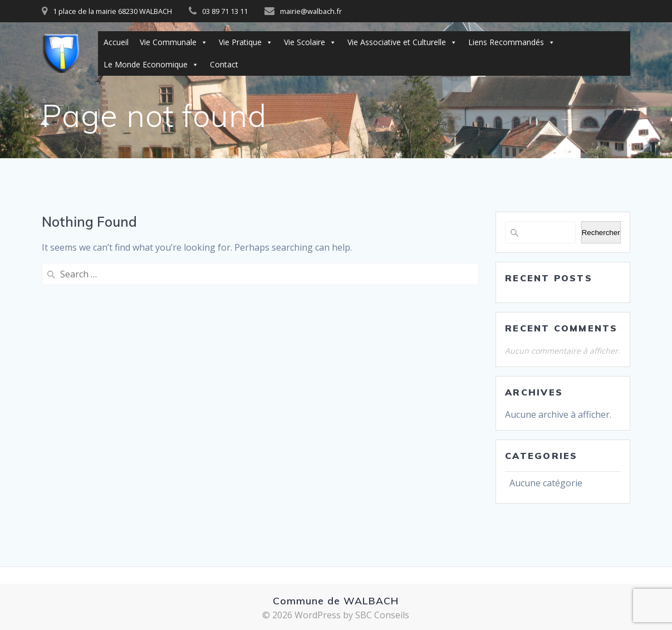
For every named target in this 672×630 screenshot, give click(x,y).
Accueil (116, 42)
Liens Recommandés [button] (512, 42)
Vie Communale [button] (174, 42)
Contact (224, 64)
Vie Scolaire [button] (310, 42)
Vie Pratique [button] (246, 42)
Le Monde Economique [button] (151, 65)
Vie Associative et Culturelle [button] (402, 42)
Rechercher (601, 233)
